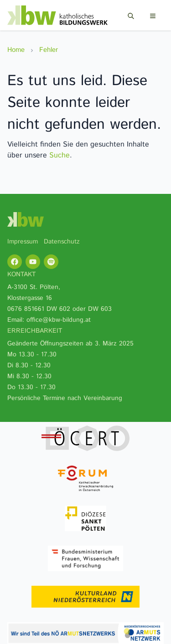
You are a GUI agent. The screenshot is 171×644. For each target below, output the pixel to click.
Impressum (23, 242)
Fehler (49, 50)
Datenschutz (62, 242)
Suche (60, 155)
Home (16, 50)
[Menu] (153, 16)
